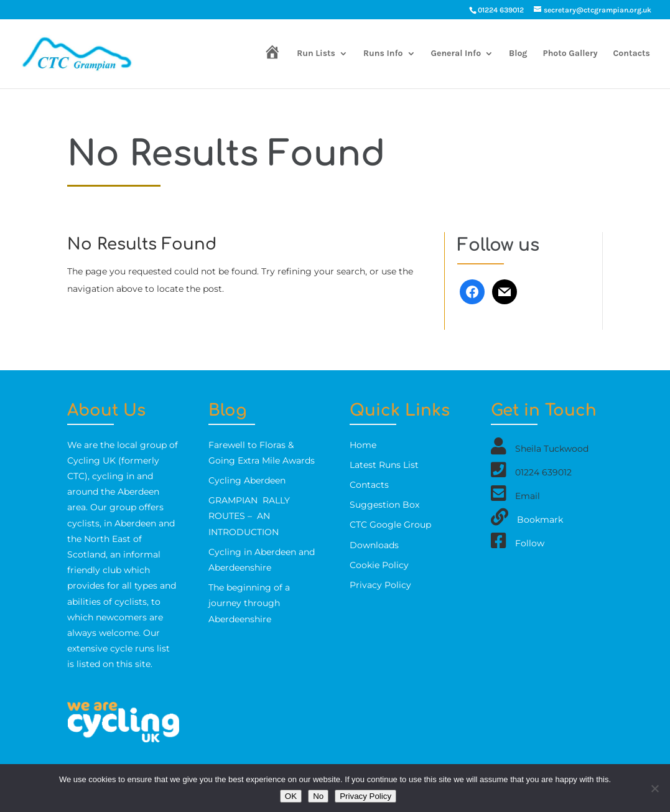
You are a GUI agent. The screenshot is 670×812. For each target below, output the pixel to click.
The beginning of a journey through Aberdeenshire (249, 603)
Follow (530, 543)
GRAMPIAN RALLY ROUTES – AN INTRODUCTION (249, 516)
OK (291, 796)
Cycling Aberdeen (247, 480)
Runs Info (383, 54)
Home (363, 445)
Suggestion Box (384, 505)
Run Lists (316, 54)
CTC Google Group (390, 525)
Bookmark (540, 519)
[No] (654, 788)
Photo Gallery (570, 54)
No (318, 796)
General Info (456, 54)
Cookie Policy (379, 565)
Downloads (374, 545)
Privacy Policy (380, 585)
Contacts (631, 54)
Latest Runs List (384, 465)
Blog (518, 54)
